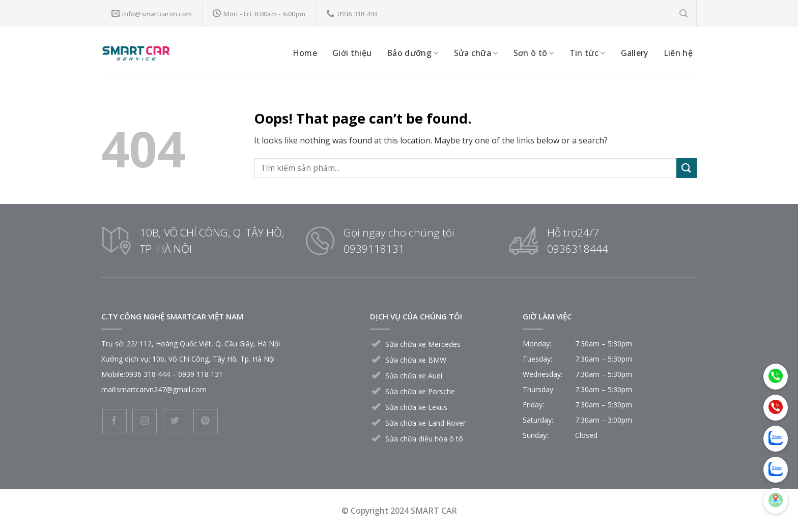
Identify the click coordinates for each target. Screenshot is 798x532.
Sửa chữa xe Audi (414, 376)
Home (305, 53)
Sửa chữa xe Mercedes (423, 344)
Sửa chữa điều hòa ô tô (424, 439)
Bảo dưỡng (412, 53)
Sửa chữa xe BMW (416, 360)
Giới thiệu (352, 53)
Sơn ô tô (534, 53)
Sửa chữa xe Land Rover (425, 423)
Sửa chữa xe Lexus (416, 407)
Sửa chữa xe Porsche (420, 391)
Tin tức (588, 53)
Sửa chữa (476, 53)
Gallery (635, 53)
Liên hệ (678, 53)
